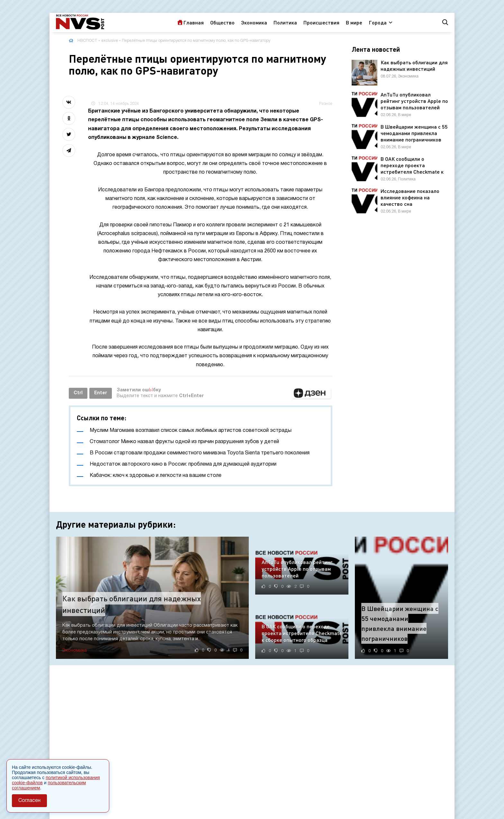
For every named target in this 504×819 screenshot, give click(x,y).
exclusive (110, 41)
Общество (222, 22)
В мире (354, 22)
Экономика (254, 22)
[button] (311, 393)
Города (378, 22)
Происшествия (321, 22)
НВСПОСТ (87, 41)
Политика (285, 22)
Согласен (29, 801)
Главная (194, 22)
